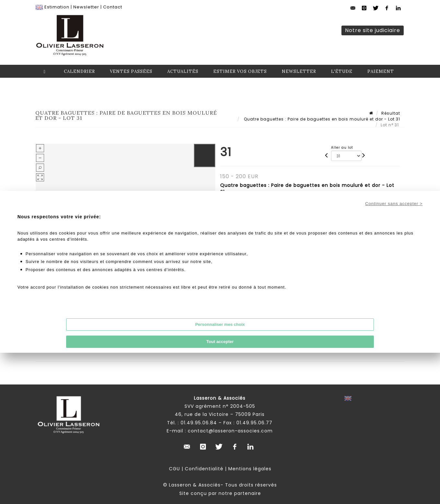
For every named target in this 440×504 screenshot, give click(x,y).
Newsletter (86, 7)
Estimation (57, 7)
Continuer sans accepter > (394, 204)
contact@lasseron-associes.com (230, 431)
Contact (113, 7)
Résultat (391, 113)
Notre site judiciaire (373, 30)
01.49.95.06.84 (199, 423)
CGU (174, 469)
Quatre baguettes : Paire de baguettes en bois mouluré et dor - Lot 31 (321, 119)
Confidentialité (204, 469)
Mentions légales (250, 469)
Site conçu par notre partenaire (220, 493)
